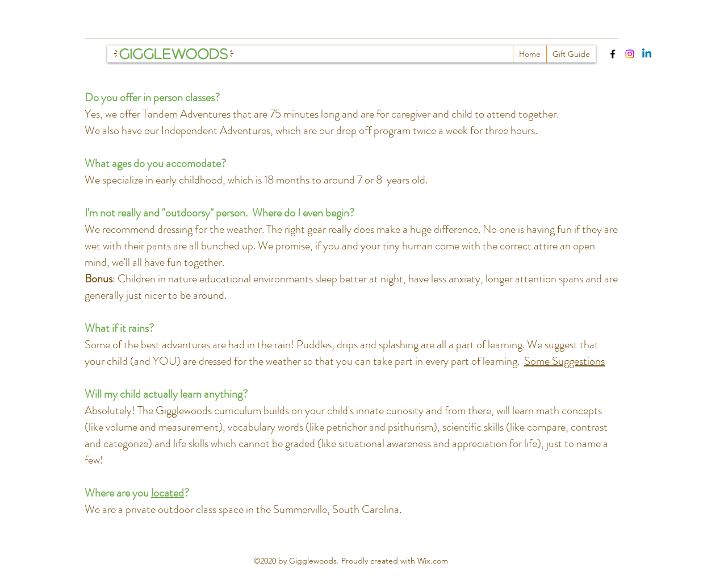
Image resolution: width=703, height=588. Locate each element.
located (168, 493)
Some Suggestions (564, 361)
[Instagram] (630, 54)
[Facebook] (613, 54)
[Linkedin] (647, 54)
